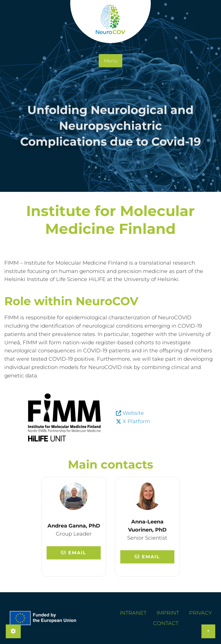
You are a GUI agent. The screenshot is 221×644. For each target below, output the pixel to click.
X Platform (136, 421)
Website (133, 413)
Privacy (200, 613)
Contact (166, 623)
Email (74, 553)
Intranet (133, 613)
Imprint (168, 613)
